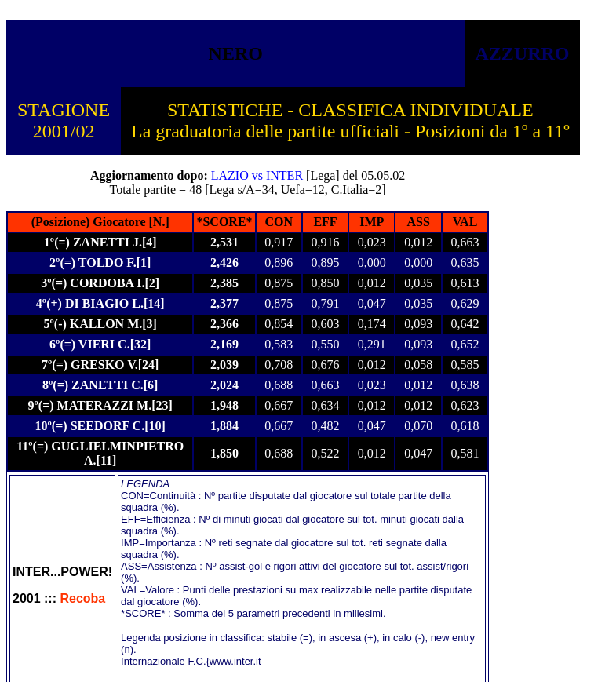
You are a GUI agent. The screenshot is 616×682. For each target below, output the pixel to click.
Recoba (82, 598)
